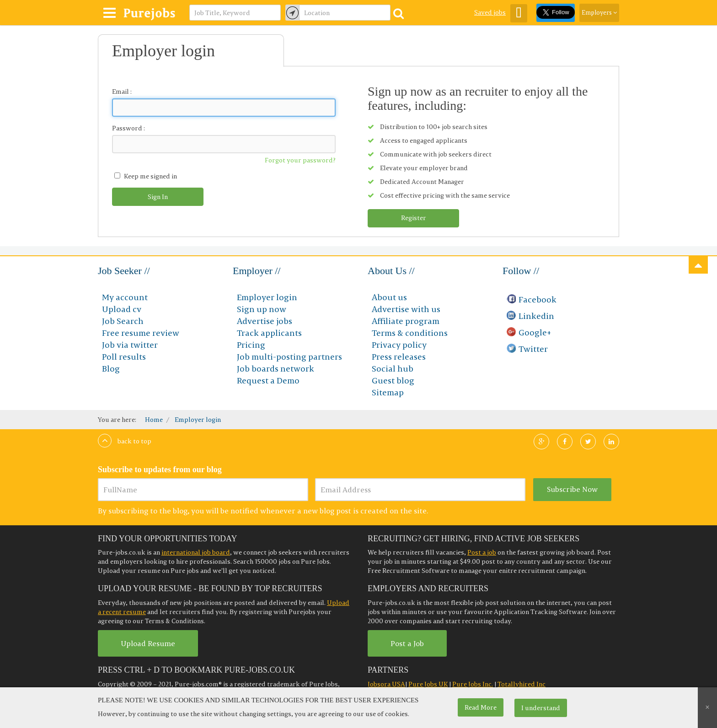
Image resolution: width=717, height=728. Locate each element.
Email (120, 92)
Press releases (399, 357)
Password (127, 128)
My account (125, 297)
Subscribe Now (572, 489)
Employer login (267, 297)
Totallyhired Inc (522, 684)
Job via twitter (130, 345)
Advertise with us (406, 309)
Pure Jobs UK (428, 684)
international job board (196, 552)
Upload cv (122, 309)
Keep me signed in (150, 176)
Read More (481, 707)
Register (414, 218)
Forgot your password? (300, 160)
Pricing (251, 345)
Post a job (482, 552)
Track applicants (269, 333)
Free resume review (141, 333)
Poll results (124, 357)
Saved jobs (490, 12)
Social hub (393, 369)
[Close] (707, 708)
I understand (541, 708)
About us (389, 297)
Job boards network (276, 369)
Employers (599, 12)
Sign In (158, 197)
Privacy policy (399, 345)
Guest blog (393, 380)
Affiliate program (406, 321)
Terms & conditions (410, 333)
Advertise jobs (265, 321)
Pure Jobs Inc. (473, 684)
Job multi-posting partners (289, 357)
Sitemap (388, 392)
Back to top (125, 441)
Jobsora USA (386, 684)
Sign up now (262, 309)
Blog (111, 369)
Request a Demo (268, 380)
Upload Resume (148, 643)
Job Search (123, 321)
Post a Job (407, 643)
